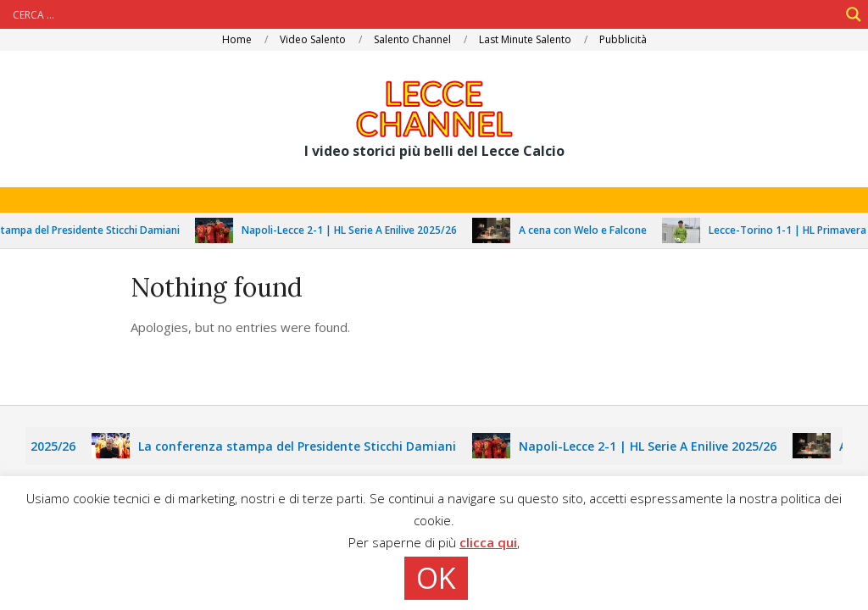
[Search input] (424, 14)
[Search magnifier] (854, 14)
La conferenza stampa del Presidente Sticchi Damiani (306, 446)
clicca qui (488, 542)
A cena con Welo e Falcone (591, 230)
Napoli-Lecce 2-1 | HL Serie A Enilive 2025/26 (358, 230)
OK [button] (436, 578)
